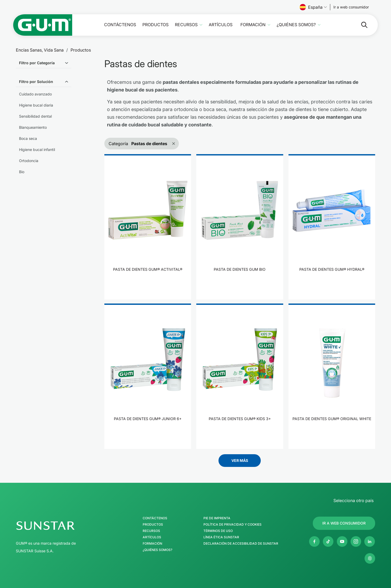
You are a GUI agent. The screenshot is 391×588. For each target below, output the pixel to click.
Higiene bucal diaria (36, 105)
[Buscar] (360, 25)
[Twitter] (328, 541)
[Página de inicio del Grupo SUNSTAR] (61, 526)
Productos (155, 25)
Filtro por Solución (36, 82)
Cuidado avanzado (35, 94)
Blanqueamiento (33, 127)
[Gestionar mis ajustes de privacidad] (370, 558)
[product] (148, 227)
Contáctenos (120, 25)
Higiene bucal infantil (37, 150)
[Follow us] (351, 7)
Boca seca (28, 138)
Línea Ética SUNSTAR (221, 537)
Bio (22, 172)
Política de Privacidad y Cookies (232, 525)
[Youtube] (342, 541)
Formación (253, 25)
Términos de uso (218, 531)
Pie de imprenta (217, 518)
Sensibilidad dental (35, 116)
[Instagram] (356, 541)
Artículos (221, 25)
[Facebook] (314, 541)
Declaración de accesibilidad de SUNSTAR (241, 544)
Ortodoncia (29, 161)
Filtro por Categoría (37, 63)
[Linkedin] (370, 541)
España (313, 7)
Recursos (186, 25)
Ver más (240, 460)
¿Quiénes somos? (296, 25)
